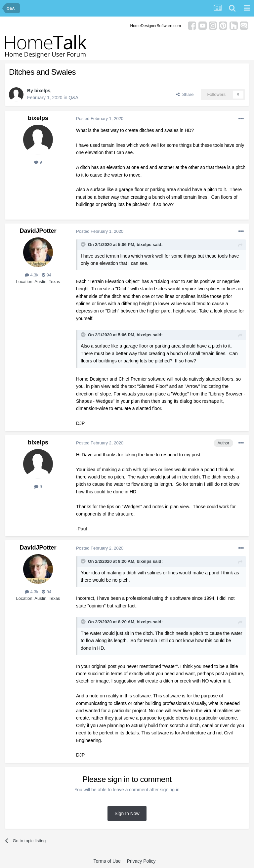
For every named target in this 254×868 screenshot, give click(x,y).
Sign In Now (127, 813)
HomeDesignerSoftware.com (156, 26)
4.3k (32, 275)
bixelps (42, 91)
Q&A (73, 98)
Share (185, 94)
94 (46, 275)
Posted (100, 119)
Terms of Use (107, 861)
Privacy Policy (141, 861)
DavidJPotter (38, 231)
